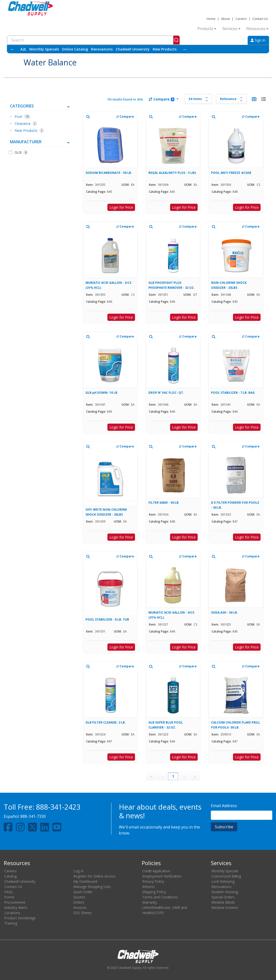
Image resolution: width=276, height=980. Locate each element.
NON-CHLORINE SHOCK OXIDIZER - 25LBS (229, 285)
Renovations (102, 49)
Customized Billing (226, 876)
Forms (9, 897)
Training (11, 923)
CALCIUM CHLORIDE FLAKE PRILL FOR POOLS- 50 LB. (236, 725)
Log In (78, 871)
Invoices (80, 907)
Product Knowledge (20, 918)
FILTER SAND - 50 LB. (164, 503)
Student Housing (225, 892)
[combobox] (93, 40)
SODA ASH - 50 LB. (225, 612)
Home (211, 19)
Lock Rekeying (223, 881)
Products (207, 29)
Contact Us (260, 19)
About (225, 19)
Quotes (79, 897)
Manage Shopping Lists (92, 887)
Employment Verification (162, 876)
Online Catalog (75, 49)
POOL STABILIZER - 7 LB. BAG (233, 393)
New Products (165, 49)
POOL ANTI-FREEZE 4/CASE (231, 173)
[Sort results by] (231, 99)
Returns (148, 887)
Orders (79, 902)
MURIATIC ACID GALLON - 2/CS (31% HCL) (108, 285)
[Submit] (176, 40)
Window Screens (225, 907)
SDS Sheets (83, 913)
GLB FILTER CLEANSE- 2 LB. (106, 722)
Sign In (258, 40)
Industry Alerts (16, 907)
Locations (12, 913)
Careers (241, 19)
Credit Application (156, 871)
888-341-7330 (33, 816)
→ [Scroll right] (184, 49)
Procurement (15, 902)
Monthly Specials (44, 49)
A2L (23, 49)
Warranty (150, 902)
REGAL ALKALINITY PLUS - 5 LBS (172, 173)
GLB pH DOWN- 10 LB (101, 393)
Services (231, 29)
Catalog (10, 876)
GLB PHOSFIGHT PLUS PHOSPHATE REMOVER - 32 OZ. (172, 285)
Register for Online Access (94, 876)
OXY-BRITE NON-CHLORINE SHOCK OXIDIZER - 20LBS (106, 512)
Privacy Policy (153, 881)
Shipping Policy (154, 892)
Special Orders (223, 897)
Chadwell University (133, 49)
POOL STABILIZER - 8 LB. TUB (107, 619)
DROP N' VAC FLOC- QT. (166, 393)
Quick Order (83, 892)
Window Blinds (223, 902)
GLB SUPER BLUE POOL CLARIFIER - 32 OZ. (166, 725)
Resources (257, 29)
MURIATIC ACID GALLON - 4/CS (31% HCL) (171, 615)
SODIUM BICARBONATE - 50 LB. (109, 173)
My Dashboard (85, 881)
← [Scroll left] (12, 49)
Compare (161, 99)
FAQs (9, 892)
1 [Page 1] (173, 776)
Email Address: (224, 806)
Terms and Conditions (160, 897)
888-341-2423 (58, 807)
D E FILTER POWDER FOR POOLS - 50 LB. (235, 505)
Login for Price (121, 207)
